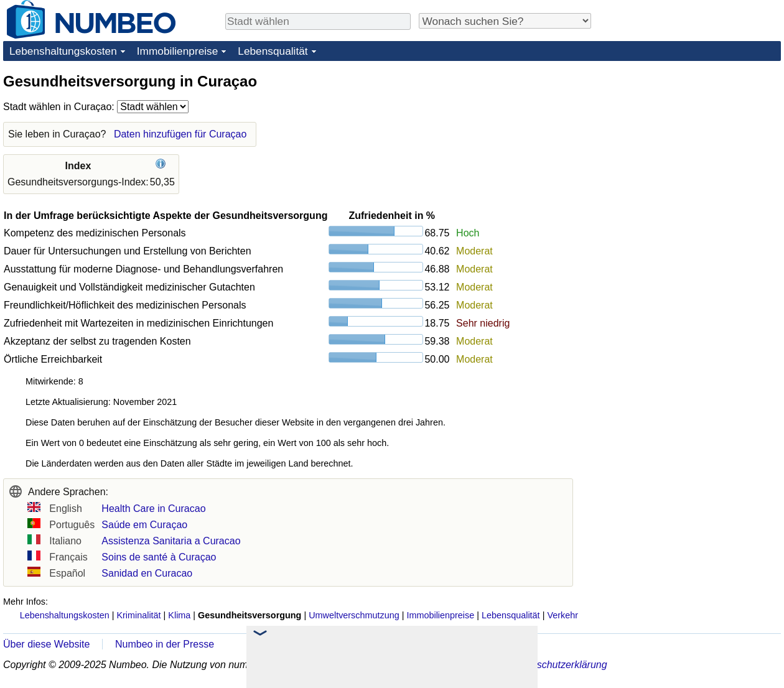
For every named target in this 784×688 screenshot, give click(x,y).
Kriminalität (138, 615)
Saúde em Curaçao (144, 525)
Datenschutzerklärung (559, 665)
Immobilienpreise (178, 51)
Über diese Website (46, 644)
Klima (179, 615)
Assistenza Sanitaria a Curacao (171, 541)
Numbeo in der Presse (165, 644)
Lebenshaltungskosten (63, 51)
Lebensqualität (273, 51)
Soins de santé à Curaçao (159, 557)
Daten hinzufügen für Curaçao (180, 134)
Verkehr (562, 615)
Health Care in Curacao (153, 509)
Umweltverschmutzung (354, 615)
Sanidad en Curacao (147, 573)
